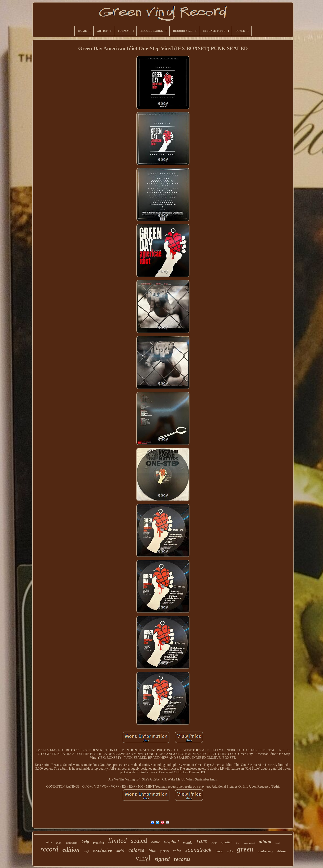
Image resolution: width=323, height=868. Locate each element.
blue (152, 850)
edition (71, 850)
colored (136, 850)
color (177, 851)
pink (49, 842)
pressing (99, 843)
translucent (71, 843)
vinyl (143, 858)
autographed (249, 843)
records (182, 859)
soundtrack (198, 850)
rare (202, 841)
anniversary (265, 851)
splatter (226, 842)
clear (214, 843)
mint (59, 843)
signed (162, 859)
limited (118, 840)
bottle (156, 842)
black (219, 851)
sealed (139, 841)
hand (278, 843)
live (238, 843)
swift (86, 851)
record (49, 849)
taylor (230, 851)
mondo (188, 842)
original (171, 842)
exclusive (103, 850)
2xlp (85, 842)
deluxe (282, 851)
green (245, 849)
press (165, 851)
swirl (120, 851)
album (265, 842)
